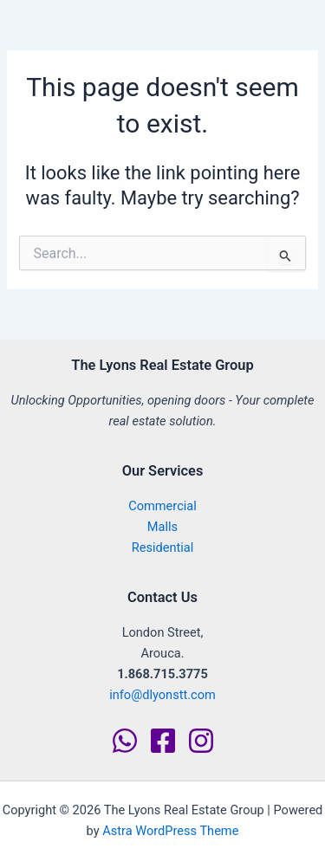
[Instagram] (201, 741)
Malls (162, 527)
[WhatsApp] (125, 741)
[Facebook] (163, 741)
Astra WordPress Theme (170, 831)
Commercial (162, 506)
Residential (163, 547)
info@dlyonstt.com (162, 695)
